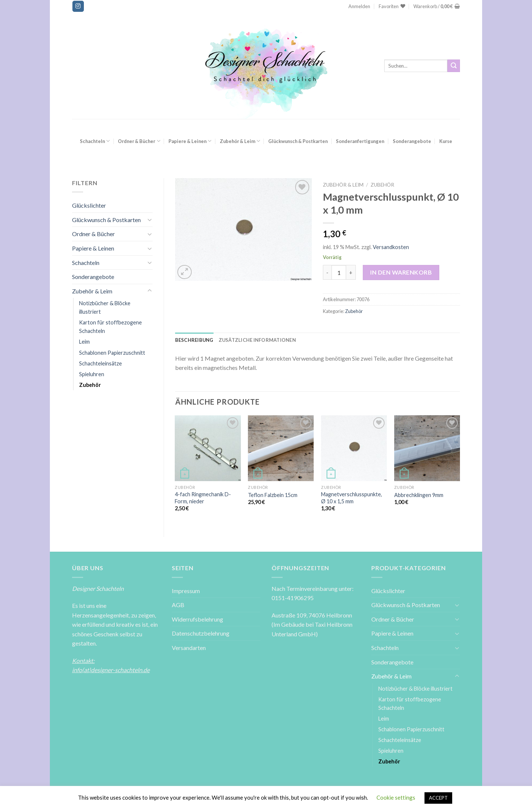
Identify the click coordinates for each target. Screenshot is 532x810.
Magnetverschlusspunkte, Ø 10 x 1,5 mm (352, 498)
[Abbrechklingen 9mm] (427, 448)
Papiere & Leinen (190, 141)
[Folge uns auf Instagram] (78, 6)
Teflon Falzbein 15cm (273, 495)
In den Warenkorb (401, 272)
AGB (178, 605)
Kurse (446, 141)
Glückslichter (89, 205)
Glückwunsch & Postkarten (298, 141)
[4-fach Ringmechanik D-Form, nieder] (208, 448)
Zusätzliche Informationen (257, 340)
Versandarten (189, 648)
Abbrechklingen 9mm (419, 495)
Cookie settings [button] (396, 797)
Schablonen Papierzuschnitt (112, 353)
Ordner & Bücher (139, 141)
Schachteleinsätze (100, 363)
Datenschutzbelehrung (201, 633)
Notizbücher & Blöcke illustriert (105, 307)
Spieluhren (92, 374)
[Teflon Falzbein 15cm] (281, 448)
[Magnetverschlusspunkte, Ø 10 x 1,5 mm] (354, 448)
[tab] (194, 340)
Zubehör (90, 385)
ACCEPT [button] (438, 798)
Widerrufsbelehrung (197, 619)
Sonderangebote (412, 141)
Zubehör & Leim (240, 141)
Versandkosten (391, 247)
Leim (84, 342)
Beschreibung (194, 340)
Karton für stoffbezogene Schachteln (110, 327)
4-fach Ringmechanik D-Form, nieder (203, 498)
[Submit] (454, 66)
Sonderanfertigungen (360, 141)
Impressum (186, 591)
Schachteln (95, 141)
